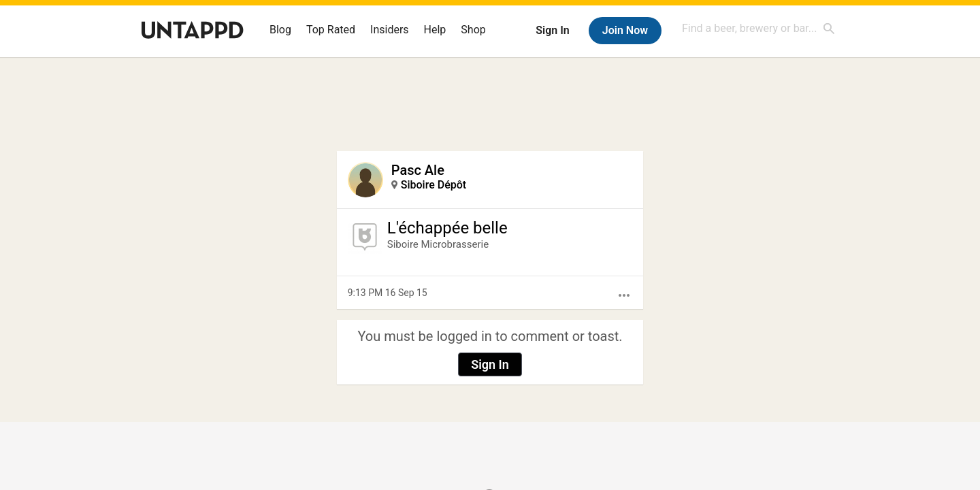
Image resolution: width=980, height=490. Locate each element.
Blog (280, 30)
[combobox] (759, 28)
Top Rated (331, 30)
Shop (473, 30)
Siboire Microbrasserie (438, 244)
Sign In (552, 30)
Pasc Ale (418, 170)
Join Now (625, 30)
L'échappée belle (447, 228)
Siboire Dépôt (434, 185)
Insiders (390, 30)
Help (435, 30)
